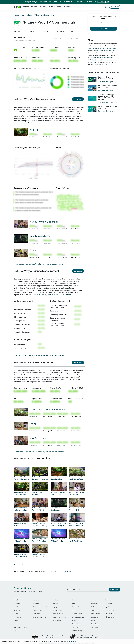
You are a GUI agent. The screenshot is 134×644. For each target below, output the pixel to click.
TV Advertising (77, 631)
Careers (94, 610)
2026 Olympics (58, 621)
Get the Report (103, 2)
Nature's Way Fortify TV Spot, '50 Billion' (21, 540)
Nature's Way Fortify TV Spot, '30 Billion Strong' (58, 540)
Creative (31, 32)
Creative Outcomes (79, 617)
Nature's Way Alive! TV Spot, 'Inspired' (21, 493)
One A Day (42, 295)
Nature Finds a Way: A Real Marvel (48, 409)
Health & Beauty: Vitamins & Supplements (102, 48)
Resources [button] (52, 7)
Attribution (36, 614)
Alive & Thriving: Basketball (44, 222)
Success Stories (77, 614)
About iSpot (95, 603)
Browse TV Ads (58, 610)
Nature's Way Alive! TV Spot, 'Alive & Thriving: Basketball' (39, 509)
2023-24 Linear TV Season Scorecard (108, 107)
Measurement (37, 610)
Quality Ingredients (40, 236)
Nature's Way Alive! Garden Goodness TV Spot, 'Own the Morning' (77, 524)
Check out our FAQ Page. (62, 571)
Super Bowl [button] (67, 7)
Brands (16, 607)
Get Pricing (95, 627)
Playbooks (75, 624)
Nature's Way (95, 46)
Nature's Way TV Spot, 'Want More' (76, 540)
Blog (73, 610)
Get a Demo (78, 99)
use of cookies (71, 642)
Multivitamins (99, 58)
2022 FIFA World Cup (59, 617)
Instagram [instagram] (110, 617)
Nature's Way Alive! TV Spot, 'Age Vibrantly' (58, 494)
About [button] (59, 7)
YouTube (104, 65)
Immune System (101, 60)
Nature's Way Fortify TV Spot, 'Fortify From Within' (59, 524)
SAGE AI (16, 631)
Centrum (50, 295)
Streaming (17, 617)
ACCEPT (82, 642)
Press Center (95, 614)
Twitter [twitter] (109, 607)
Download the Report (106, 82)
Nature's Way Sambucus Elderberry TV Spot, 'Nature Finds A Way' (40, 494)
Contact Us (95, 617)
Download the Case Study (108, 102)
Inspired (34, 130)
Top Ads (55, 603)
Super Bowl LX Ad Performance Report (105, 78)
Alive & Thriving (38, 438)
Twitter (96, 65)
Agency (16, 614)
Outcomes (60, 32)
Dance (33, 250)
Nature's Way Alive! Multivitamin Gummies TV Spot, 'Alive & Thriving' (21, 524)
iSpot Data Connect (20, 627)
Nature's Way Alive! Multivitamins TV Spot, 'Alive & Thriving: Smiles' (21, 509)
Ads (72, 32)
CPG (15, 624)
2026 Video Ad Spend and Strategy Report (108, 87)
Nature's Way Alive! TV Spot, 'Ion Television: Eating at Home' (77, 494)
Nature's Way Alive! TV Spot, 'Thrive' (77, 509)
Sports (16, 621)
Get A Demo (115, 7)
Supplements (108, 58)
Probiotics (91, 60)
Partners (94, 621)
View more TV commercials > (25, 565)
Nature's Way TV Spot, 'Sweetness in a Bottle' (59, 478)
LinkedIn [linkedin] (109, 614)
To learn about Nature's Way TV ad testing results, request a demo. (39, 264)
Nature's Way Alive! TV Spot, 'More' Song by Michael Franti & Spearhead (40, 524)
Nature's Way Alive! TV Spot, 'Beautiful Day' (21, 555)
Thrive (33, 424)
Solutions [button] (26, 7)
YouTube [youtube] (109, 610)
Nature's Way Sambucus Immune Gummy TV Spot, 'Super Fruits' (40, 478)
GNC (56, 295)
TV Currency (76, 627)
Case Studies (76, 607)
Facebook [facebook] (110, 603)
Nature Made (67, 295)
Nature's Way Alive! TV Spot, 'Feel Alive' (39, 540)
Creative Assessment (40, 607)
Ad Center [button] (43, 7)
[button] (67, 39)
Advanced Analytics (39, 617)
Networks (17, 610)
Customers (95, 607)
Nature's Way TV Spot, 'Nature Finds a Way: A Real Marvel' (77, 478)
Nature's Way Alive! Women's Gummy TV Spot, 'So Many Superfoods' (22, 478)
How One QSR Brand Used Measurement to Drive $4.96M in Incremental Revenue (107, 97)
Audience (45, 32)
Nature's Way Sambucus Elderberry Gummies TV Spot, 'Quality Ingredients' (58, 509)
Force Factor (33, 295)
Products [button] (34, 7)
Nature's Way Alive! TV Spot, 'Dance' (39, 555)
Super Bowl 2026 (58, 614)
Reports (75, 603)
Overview (17, 32)
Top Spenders (57, 607)
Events (74, 621)
